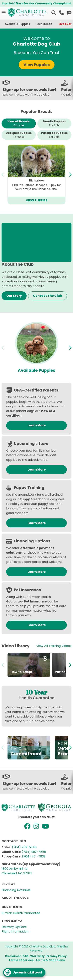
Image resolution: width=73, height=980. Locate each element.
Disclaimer (13, 956)
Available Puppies (17, 24)
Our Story (14, 296)
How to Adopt (21, 672)
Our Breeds (44, 24)
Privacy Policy (57, 956)
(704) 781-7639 (34, 856)
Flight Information (15, 931)
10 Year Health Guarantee (21, 913)
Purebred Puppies (54, 135)
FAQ (26, 956)
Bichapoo (37, 180)
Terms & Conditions (50, 960)
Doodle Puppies (54, 123)
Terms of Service (21, 960)
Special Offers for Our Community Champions (36, 3)
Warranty (37, 956)
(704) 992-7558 (34, 852)
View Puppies (37, 65)
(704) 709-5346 (24, 847)
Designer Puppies (19, 135)
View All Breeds (19, 123)
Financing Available (16, 890)
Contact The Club (47, 296)
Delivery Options (14, 927)
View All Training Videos (54, 646)
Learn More (37, 425)
